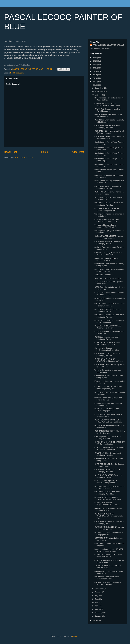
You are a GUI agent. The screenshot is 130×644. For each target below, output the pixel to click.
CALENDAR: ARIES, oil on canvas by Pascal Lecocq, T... (109, 138)
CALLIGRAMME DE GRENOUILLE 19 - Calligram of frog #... (109, 487)
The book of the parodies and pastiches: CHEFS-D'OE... (106, 226)
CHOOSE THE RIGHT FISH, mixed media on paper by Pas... (108, 388)
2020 (95, 71)
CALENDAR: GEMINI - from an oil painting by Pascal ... (108, 454)
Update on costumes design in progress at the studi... (106, 259)
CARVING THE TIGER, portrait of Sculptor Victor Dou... (108, 583)
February (99, 613)
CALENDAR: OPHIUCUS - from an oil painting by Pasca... (109, 316)
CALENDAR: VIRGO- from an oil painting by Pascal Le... (107, 126)
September (99, 589)
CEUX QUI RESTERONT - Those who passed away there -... (109, 321)
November (99, 91)
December (99, 88)
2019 (95, 75)
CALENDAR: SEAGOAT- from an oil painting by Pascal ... (108, 204)
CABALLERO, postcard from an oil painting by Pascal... (107, 578)
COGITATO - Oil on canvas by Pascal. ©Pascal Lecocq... (109, 132)
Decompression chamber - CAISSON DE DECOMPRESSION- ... (109, 550)
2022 (95, 64)
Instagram (20, 73)
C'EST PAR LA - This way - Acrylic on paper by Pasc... (109, 193)
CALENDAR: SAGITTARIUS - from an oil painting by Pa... (109, 270)
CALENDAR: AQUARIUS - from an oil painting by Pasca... (109, 523)
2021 (95, 68)
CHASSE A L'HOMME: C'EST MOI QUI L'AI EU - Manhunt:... (110, 443)
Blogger (75, 636)
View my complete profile (100, 49)
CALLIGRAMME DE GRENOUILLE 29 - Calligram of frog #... (109, 305)
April (97, 606)
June (97, 599)
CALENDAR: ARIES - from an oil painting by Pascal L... (107, 493)
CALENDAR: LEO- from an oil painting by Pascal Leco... (109, 366)
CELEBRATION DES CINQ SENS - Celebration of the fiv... (108, 327)
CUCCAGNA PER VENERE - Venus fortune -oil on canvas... (109, 237)
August (98, 592)
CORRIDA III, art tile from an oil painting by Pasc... (107, 338)
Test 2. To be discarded (103, 275)
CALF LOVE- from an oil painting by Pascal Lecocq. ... (108, 110)
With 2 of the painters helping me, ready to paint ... (108, 371)
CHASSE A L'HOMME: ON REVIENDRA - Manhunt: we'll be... (109, 360)
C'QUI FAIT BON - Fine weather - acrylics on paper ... (107, 410)
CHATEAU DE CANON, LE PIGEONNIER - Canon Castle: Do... (109, 104)
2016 (95, 85)
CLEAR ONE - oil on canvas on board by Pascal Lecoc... (109, 294)
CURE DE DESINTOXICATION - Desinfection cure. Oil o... (107, 344)
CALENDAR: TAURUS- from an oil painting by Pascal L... (108, 187)
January (98, 616)
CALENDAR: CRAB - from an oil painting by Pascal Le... (107, 471)
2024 (95, 58)
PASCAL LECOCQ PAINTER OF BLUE (108, 45)
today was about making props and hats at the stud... (108, 399)
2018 (95, 78)
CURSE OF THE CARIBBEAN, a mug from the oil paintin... (109, 528)
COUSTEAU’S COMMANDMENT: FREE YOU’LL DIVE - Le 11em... (108, 421)
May (97, 602)
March (98, 609)
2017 (95, 82)
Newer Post (10, 152)
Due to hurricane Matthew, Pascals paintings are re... (108, 509)
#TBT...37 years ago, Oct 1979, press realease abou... (109, 561)
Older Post (78, 152)
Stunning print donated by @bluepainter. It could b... (107, 349)
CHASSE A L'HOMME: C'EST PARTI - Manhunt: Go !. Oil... (109, 556)
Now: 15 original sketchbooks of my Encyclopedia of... (108, 115)
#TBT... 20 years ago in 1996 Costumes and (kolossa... (106, 482)
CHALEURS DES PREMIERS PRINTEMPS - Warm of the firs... (108, 498)
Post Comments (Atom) (24, 157)
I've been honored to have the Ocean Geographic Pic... (109, 534)
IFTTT (13, 73)
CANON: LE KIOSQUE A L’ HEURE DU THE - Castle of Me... (108, 254)
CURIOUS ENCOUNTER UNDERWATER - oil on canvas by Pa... (109, 516)
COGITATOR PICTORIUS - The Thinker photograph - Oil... (107, 209)
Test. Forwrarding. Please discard (107, 278)
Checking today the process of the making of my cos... (108, 438)
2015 (95, 620)
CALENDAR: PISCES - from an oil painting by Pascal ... (108, 310)
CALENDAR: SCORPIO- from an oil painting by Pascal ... (108, 243)
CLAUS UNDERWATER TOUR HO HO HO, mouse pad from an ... (110, 448)
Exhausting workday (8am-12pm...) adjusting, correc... (108, 415)
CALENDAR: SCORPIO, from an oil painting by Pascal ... (108, 476)
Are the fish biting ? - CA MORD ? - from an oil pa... (108, 567)
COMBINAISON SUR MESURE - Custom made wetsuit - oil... (107, 220)
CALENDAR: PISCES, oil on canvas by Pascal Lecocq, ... (110, 393)
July (97, 596)
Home (45, 152)
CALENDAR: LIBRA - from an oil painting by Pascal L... (107, 355)
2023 (95, 61)
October (98, 95)
